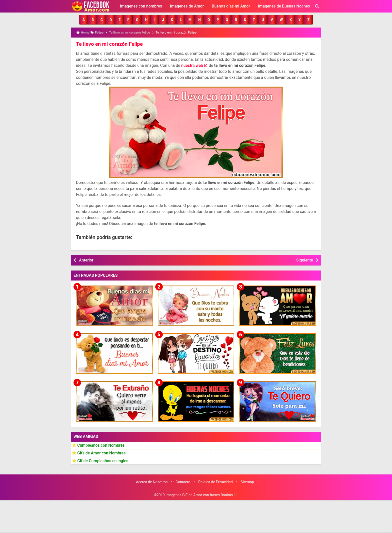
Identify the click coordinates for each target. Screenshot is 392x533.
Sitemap (247, 482)
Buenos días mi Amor (231, 6)
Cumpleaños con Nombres (101, 445)
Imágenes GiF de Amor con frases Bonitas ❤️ (202, 495)
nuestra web (192, 65)
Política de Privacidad (215, 482)
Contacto (183, 482)
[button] (84, 20)
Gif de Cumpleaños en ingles (103, 460)
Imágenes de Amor (187, 6)
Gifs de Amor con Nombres (101, 453)
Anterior (86, 260)
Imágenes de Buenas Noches (284, 6)
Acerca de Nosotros (152, 482)
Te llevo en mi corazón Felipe (108, 44)
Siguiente (305, 260)
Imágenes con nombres (141, 6)
